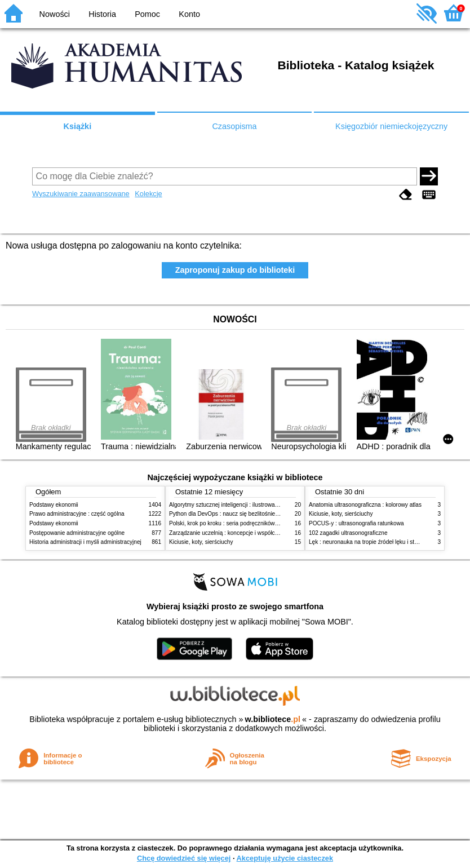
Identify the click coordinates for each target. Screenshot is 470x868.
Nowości (55, 14)
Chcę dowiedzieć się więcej (184, 858)
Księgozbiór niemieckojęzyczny (391, 126)
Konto (189, 14)
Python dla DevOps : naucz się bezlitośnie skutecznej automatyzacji (254, 514)
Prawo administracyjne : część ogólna (77, 514)
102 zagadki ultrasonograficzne (348, 533)
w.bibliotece (272, 719)
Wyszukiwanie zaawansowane (81, 194)
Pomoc (147, 14)
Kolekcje (148, 194)
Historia (102, 14)
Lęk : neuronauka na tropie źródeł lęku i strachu (369, 542)
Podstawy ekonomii (54, 505)
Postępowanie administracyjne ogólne (77, 533)
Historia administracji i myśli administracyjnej (85, 542)
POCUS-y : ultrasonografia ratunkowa (356, 523)
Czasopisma (234, 126)
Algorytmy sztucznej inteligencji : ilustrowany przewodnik (240, 505)
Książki (78, 126)
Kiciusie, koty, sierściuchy (201, 542)
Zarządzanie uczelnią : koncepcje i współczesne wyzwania (243, 533)
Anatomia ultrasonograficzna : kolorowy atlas (365, 505)
